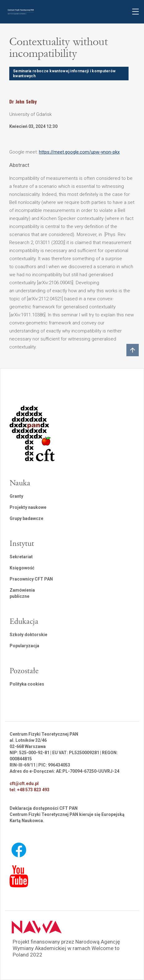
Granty (16, 496)
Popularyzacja (24, 646)
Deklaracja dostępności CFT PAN (44, 808)
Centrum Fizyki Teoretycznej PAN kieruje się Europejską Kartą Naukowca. (67, 817)
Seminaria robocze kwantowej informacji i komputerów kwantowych (64, 74)
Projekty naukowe (28, 507)
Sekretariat (21, 557)
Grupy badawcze (26, 518)
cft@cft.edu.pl (24, 784)
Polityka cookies (27, 684)
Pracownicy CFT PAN (31, 579)
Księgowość (22, 568)
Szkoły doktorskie (28, 635)
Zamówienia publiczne (22, 593)
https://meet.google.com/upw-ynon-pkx (79, 152)
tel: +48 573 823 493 (30, 790)
